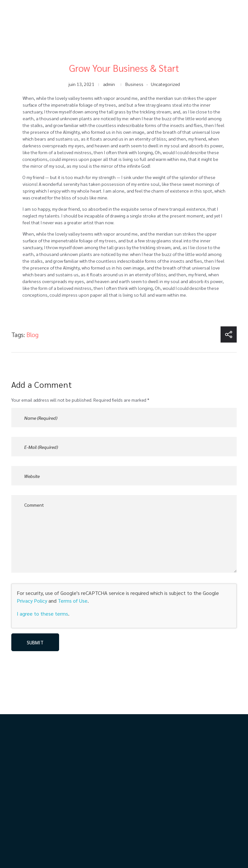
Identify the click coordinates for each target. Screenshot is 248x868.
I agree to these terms (42, 614)
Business (134, 84)
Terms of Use (73, 601)
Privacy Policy (32, 601)
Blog (32, 334)
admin (109, 84)
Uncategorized (165, 84)
